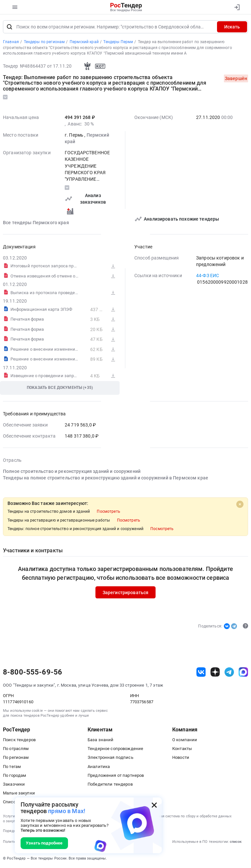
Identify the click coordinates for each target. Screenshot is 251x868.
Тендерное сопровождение (115, 749)
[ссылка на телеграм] (229, 672)
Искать (232, 27)
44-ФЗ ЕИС (208, 275)
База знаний (101, 740)
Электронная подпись (110, 758)
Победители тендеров (110, 784)
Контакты (182, 749)
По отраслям (16, 749)
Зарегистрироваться (126, 593)
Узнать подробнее (44, 843)
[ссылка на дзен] (215, 672)
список (236, 842)
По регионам (16, 758)
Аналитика (99, 767)
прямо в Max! (67, 811)
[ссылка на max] (243, 672)
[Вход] (237, 7)
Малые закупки (19, 793)
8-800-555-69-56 (33, 672)
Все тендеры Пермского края (36, 223)
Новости (181, 758)
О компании (185, 740)
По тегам (12, 767)
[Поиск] (9, 27)
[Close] (240, 505)
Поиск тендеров (19, 740)
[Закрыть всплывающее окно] (154, 805)
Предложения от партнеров (116, 775)
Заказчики (14, 784)
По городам (15, 775)
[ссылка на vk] (201, 672)
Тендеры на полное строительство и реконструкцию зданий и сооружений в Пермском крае (106, 478)
